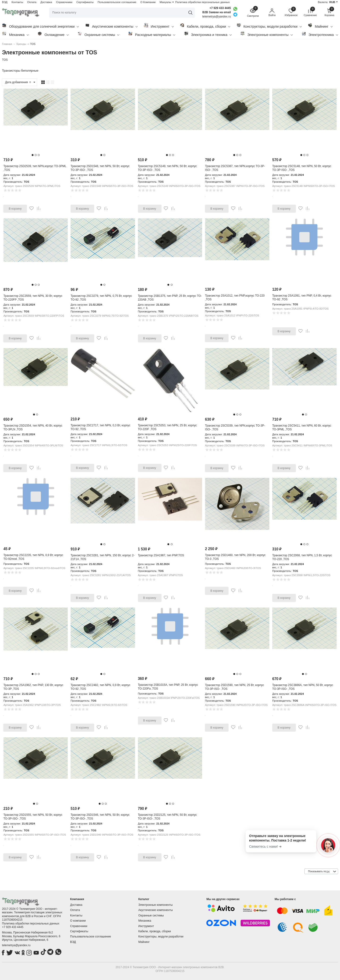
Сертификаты (85, 2)
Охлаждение (53, 34)
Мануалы (165, 2)
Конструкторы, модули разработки (269, 26)
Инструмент (159, 26)
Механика (15, 34)
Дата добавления (18, 82)
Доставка (46, 2)
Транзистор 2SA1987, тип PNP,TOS (161, 555)
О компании (78, 921)
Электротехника (320, 34)
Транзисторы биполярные (20, 71)
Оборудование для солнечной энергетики (40, 26)
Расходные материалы (152, 34)
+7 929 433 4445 (220, 8)
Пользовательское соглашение (117, 2)
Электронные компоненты (266, 34)
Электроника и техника (208, 34)
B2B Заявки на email (217, 12)
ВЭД (5, 2)
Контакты (17, 2)
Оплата (32, 2)
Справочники (64, 2)
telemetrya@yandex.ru (16, 945)
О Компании (148, 2)
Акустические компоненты (111, 26)
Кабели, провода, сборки (205, 26)
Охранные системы (98, 34)
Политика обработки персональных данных (202, 2)
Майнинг (320, 26)
